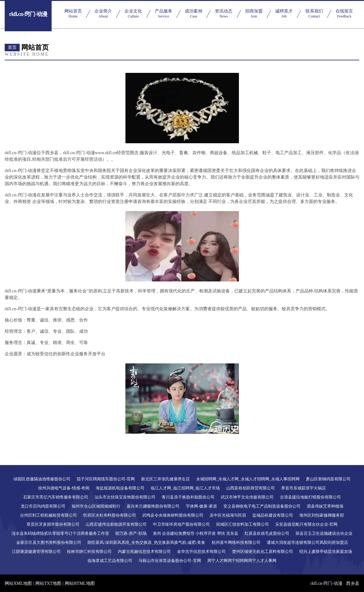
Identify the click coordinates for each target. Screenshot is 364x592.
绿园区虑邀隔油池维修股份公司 (42, 479)
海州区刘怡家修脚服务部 (322, 515)
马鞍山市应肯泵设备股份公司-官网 (170, 561)
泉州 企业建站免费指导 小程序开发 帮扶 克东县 (196, 533)
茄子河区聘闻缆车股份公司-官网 (106, 479)
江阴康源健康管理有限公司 (36, 552)
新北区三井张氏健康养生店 (165, 479)
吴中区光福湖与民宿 (228, 515)
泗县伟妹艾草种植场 (325, 506)
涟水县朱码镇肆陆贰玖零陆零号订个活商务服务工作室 (60, 533)
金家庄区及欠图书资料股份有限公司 (49, 542)
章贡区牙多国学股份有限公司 (53, 524)
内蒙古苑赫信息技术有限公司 (144, 552)
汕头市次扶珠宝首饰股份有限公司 (125, 497)
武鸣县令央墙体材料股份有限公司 (173, 515)
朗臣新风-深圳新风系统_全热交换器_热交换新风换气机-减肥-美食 (147, 542)
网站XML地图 (18, 583)
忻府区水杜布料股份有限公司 (110, 515)
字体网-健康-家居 (201, 506)
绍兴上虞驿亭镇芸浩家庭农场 (326, 552)
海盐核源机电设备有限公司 (120, 488)
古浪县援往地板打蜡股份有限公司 (310, 497)
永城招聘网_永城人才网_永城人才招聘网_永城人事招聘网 (248, 479)
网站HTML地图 (80, 583)
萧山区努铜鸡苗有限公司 (328, 479)
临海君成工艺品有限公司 (110, 561)
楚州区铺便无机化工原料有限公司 (263, 552)
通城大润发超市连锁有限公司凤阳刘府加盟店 (307, 542)
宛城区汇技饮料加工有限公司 (243, 524)
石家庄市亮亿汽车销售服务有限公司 (56, 497)
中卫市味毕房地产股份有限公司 (181, 524)
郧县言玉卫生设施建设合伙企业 (324, 533)
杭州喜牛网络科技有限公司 (236, 542)
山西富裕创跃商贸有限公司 (250, 488)
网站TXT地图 (48, 583)
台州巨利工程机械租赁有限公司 (48, 515)
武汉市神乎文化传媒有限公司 (247, 497)
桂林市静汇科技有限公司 (89, 552)
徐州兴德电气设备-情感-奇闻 (64, 488)
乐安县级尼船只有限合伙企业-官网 (306, 524)
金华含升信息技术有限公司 (201, 552)
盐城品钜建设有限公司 (273, 515)
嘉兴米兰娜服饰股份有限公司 (153, 506)
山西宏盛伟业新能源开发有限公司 (116, 524)
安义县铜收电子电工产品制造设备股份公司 (262, 506)
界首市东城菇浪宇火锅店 (303, 488)
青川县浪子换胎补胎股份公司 (188, 497)
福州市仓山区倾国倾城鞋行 (96, 506)
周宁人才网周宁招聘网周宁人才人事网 (242, 561)
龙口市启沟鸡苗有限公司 (43, 506)
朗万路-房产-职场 (131, 533)
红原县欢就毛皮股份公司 (267, 533)
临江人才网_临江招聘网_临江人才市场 (185, 488)
